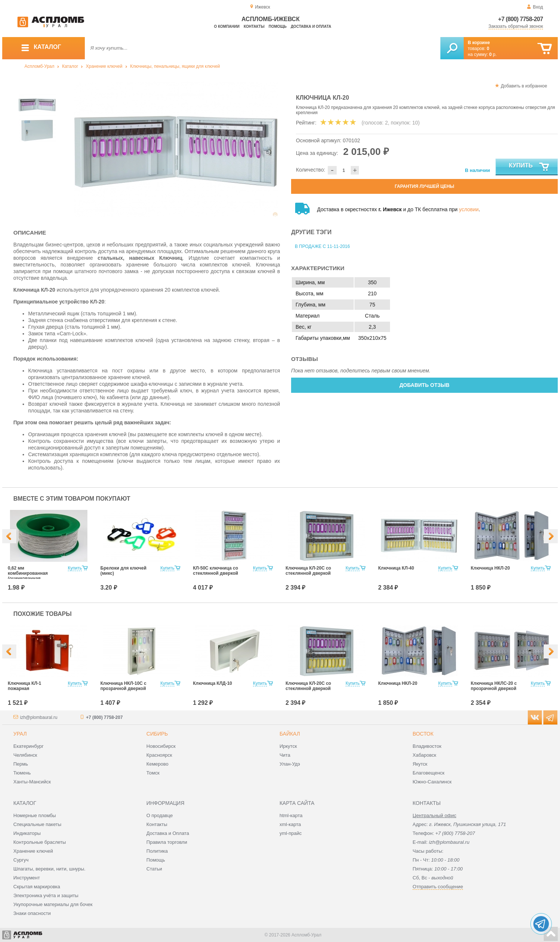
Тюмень (22, 773)
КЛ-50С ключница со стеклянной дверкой (216, 571)
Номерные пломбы (35, 815)
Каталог (70, 66)
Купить (529, 167)
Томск (153, 773)
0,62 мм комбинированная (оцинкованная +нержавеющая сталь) (32, 576)
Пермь (21, 764)
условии (469, 209)
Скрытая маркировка (37, 887)
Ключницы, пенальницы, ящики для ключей (175, 66)
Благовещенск (429, 773)
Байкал (290, 734)
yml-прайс (291, 833)
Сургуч (21, 860)
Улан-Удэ (290, 764)
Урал (20, 734)
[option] (176, 149)
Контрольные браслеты (40, 842)
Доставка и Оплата (168, 833)
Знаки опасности (32, 913)
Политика (157, 851)
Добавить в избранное (524, 86)
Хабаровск (424, 755)
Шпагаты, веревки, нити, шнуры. (49, 869)
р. (493, 54)
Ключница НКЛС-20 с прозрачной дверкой (494, 686)
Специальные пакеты (37, 824)
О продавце (159, 815)
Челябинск (25, 755)
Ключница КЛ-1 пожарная (24, 686)
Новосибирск (161, 746)
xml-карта (290, 824)
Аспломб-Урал (39, 66)
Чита (285, 755)
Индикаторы (27, 833)
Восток (423, 734)
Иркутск (288, 746)
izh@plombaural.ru (39, 717)
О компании (227, 26)
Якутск (420, 764)
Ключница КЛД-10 (213, 683)
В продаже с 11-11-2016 (322, 246)
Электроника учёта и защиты (46, 895)
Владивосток (427, 746)
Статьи (154, 869)
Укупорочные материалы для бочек (53, 904)
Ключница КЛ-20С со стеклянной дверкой (308, 571)
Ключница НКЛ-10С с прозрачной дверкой (123, 686)
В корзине (479, 43)
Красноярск (159, 755)
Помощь (277, 26)
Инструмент (27, 878)
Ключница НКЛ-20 (490, 568)
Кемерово (157, 764)
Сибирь (157, 734)
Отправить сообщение (438, 887)
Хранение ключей (104, 66)
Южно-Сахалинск (432, 782)
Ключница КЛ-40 (396, 568)
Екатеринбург (29, 746)
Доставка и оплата (311, 26)
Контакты (254, 26)
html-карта (291, 815)
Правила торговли (167, 842)
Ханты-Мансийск (32, 782)
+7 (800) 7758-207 (521, 19)
